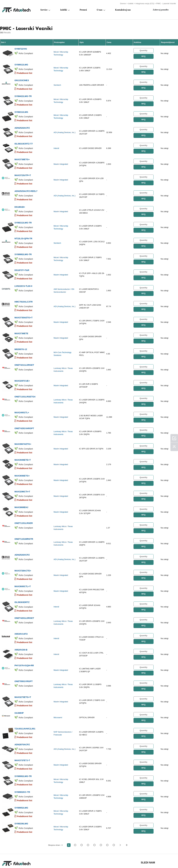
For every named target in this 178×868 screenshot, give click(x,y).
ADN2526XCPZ (22, 537)
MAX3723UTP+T (23, 170)
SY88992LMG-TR (23, 751)
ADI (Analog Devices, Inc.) (65, 129)
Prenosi (121, 860)
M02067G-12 (21, 338)
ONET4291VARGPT (24, 415)
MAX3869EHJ (21, 491)
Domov (123, 3)
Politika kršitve (31, 860)
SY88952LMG (21, 781)
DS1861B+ (20, 201)
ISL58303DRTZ (22, 583)
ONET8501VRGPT (24, 659)
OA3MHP (19, 690)
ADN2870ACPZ (22, 720)
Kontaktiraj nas (123, 9)
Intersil (56, 145)
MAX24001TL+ (22, 399)
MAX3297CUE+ (22, 369)
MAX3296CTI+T (22, 476)
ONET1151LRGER (24, 506)
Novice (108, 860)
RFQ (143, 56)
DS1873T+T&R (22, 262)
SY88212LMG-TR (23, 216)
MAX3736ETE (21, 323)
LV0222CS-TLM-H (23, 277)
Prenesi (83, 9)
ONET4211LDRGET (24, 353)
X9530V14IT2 (21, 613)
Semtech (57, 83)
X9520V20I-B (21, 628)
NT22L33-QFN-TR (23, 231)
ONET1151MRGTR (24, 521)
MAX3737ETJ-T (22, 735)
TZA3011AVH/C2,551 (25, 705)
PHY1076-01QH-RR (24, 644)
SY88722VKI (21, 48)
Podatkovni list (25, 72)
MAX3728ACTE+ (23, 552)
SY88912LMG (21, 63)
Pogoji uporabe (10, 860)
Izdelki (131, 3)
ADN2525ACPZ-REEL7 (26, 185)
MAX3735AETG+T (23, 308)
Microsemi (58, 694)
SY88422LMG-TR (23, 94)
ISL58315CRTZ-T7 (24, 140)
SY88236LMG (21, 796)
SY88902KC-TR (22, 766)
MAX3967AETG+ (23, 430)
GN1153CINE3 (22, 79)
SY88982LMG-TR (23, 247)
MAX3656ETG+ (22, 460)
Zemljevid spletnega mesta (144, 860)
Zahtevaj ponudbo (161, 9)
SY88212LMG (21, 109)
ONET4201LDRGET (24, 598)
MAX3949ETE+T (23, 445)
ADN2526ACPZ (22, 124)
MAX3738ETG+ (22, 155)
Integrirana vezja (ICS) (145, 3)
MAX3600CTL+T (23, 567)
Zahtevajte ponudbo (55, 860)
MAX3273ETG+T (23, 674)
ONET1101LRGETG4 (25, 384)
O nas (100, 9)
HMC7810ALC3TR (24, 292)
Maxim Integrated (61, 160)
